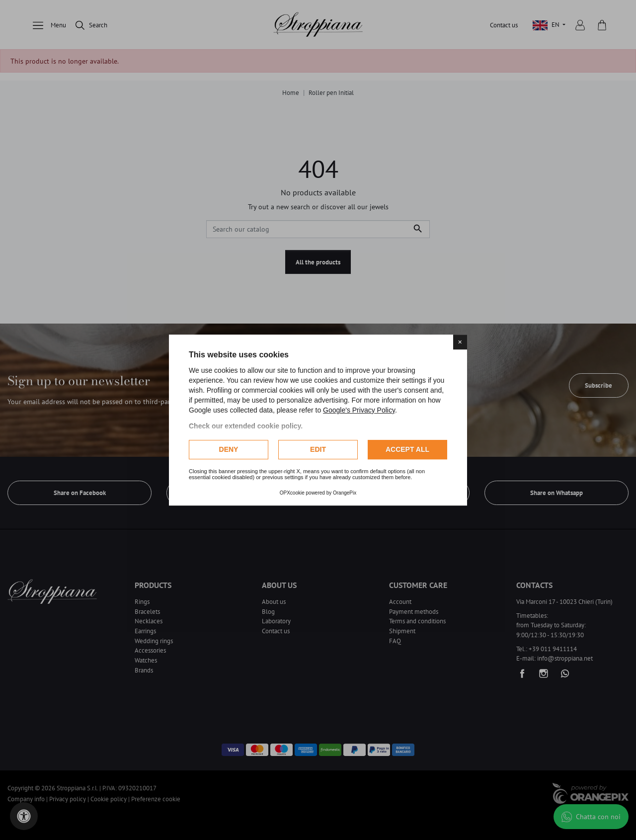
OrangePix (345, 493)
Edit (318, 449)
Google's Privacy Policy (359, 410)
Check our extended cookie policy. (246, 426)
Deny (229, 449)
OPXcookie (292, 493)
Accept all (407, 449)
